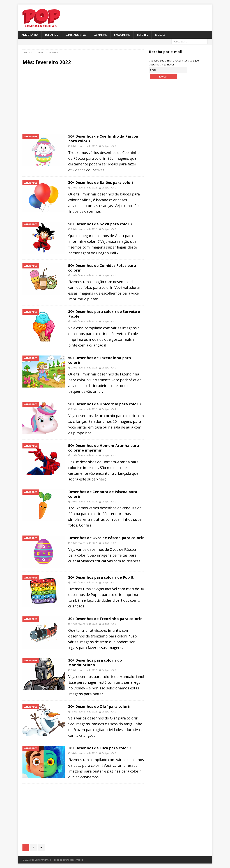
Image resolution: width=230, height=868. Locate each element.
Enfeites (145, 35)
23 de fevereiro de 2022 (84, 368)
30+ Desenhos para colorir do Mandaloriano (95, 663)
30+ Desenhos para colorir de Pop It (101, 577)
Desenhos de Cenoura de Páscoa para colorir (103, 494)
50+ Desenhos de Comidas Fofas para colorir (102, 268)
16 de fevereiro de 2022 (84, 670)
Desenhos (52, 35)
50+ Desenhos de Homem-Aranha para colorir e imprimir (104, 448)
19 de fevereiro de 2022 (84, 543)
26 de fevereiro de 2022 (84, 229)
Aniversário (30, 35)
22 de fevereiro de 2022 (84, 409)
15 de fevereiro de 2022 (84, 712)
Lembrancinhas (77, 35)
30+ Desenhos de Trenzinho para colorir (105, 619)
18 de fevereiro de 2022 (84, 582)
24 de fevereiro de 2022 (84, 322)
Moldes (164, 35)
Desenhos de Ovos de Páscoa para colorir (106, 538)
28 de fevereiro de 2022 (84, 146)
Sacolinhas (124, 35)
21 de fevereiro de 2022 (84, 455)
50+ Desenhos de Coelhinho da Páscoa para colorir (103, 139)
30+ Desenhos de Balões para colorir (102, 183)
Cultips (105, 146)
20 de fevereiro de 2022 (84, 502)
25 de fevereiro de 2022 (84, 275)
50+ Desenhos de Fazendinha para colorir (100, 360)
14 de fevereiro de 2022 (84, 753)
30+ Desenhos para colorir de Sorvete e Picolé (104, 314)
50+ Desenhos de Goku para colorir (100, 224)
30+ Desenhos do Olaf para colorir (100, 707)
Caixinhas (102, 35)
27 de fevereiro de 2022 (84, 188)
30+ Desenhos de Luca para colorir (100, 748)
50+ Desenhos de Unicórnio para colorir (105, 404)
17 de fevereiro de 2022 (84, 624)
